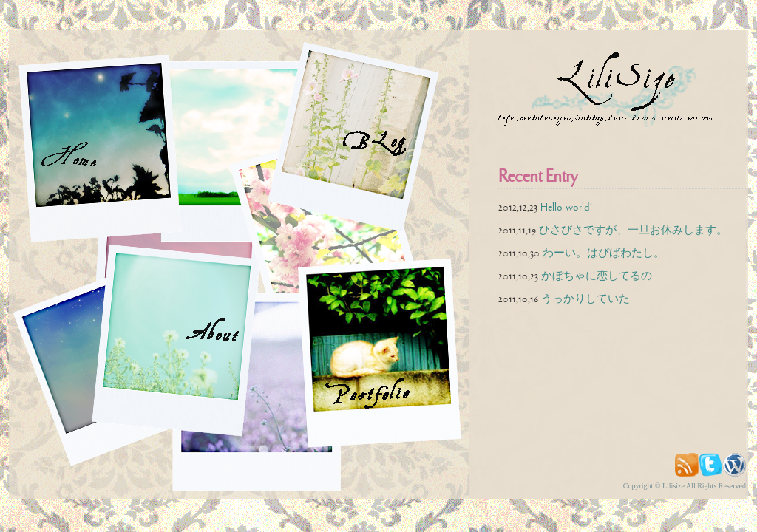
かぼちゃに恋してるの (597, 276)
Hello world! (566, 207)
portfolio (395, 355)
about (189, 341)
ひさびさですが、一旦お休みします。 (633, 230)
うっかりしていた (585, 299)
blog (367, 137)
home (109, 148)
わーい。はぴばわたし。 (604, 253)
